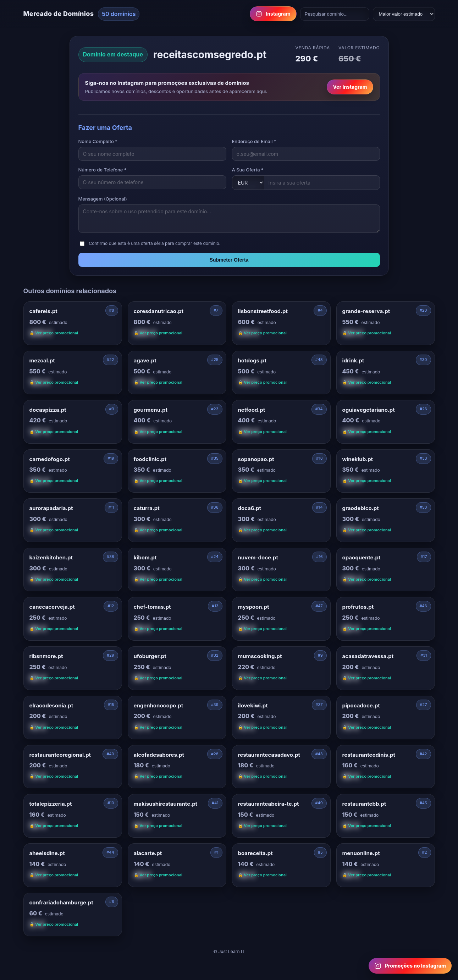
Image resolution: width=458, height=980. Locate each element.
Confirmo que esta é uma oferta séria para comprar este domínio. (155, 243)
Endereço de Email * (254, 141)
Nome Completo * (98, 141)
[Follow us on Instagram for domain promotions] (410, 966)
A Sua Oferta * (248, 170)
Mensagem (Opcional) (103, 199)
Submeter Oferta (229, 260)
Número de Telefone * (103, 170)
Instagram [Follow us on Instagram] (273, 14)
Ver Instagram (350, 87)
